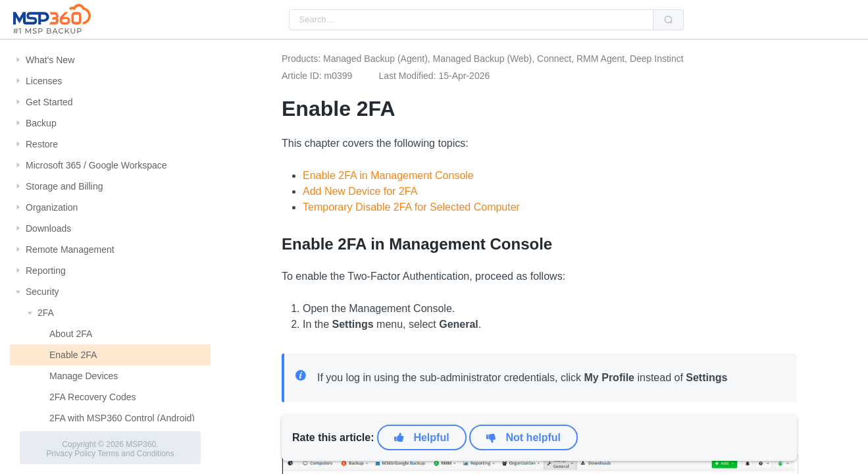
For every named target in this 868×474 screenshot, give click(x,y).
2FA (46, 313)
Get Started (49, 102)
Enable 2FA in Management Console (388, 175)
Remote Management (70, 250)
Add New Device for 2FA (360, 191)
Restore (42, 144)
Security (42, 292)
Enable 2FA (73, 355)
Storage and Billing (64, 186)
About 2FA (71, 334)
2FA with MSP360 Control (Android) (122, 418)
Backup (41, 123)
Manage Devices (84, 376)
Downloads (48, 228)
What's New (50, 60)
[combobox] (471, 20)
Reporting (46, 271)
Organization (52, 207)
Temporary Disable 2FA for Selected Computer (411, 207)
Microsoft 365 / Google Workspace (96, 165)
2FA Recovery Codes (93, 397)
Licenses (44, 81)
